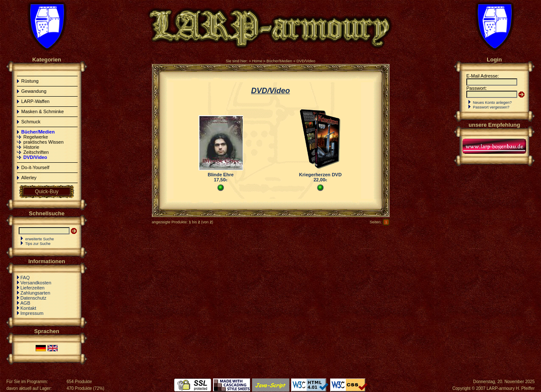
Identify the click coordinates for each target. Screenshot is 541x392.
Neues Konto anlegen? (493, 103)
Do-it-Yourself (35, 167)
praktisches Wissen (43, 142)
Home (257, 61)
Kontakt (28, 308)
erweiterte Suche (40, 239)
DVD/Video (306, 61)
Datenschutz (33, 298)
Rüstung (30, 81)
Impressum (32, 313)
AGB (25, 303)
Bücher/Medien (279, 61)
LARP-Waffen (35, 101)
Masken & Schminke (42, 111)
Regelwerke (36, 137)
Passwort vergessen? (491, 107)
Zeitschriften (36, 152)
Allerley (29, 178)
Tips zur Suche (38, 244)
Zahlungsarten (35, 293)
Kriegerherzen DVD (320, 175)
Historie (31, 147)
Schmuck (31, 122)
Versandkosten (36, 283)
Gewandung (34, 91)
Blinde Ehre (220, 175)
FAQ (25, 278)
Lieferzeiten (32, 288)
